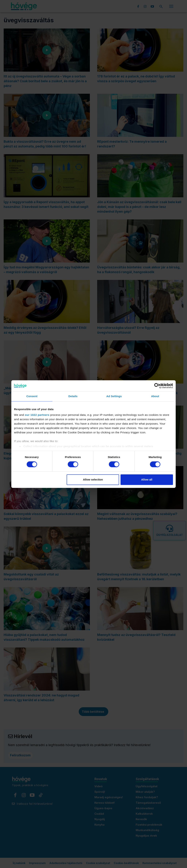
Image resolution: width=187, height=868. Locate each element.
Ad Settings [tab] (114, 396)
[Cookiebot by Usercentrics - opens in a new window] (157, 386)
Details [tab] (73, 396)
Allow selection (93, 479)
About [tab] (155, 396)
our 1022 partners (37, 415)
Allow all (147, 479)
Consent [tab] (32, 396)
